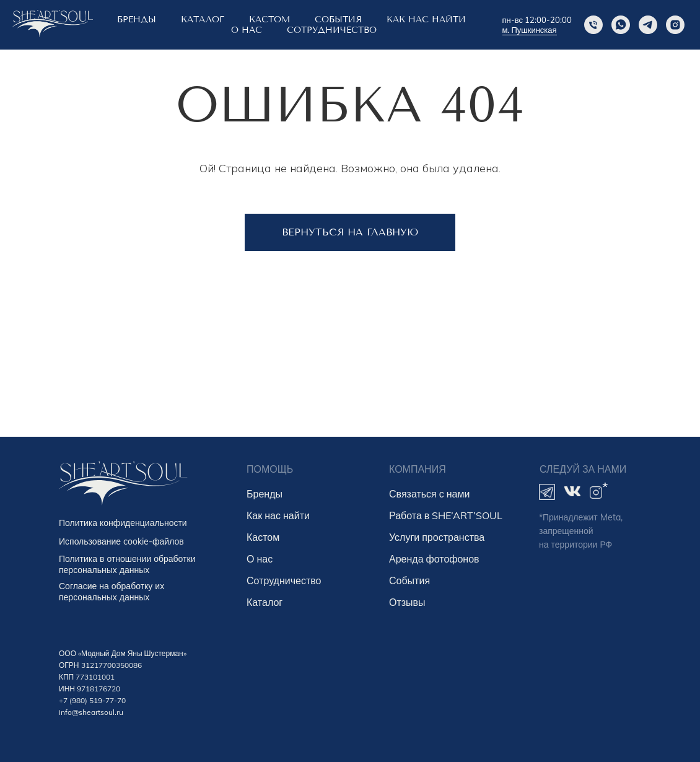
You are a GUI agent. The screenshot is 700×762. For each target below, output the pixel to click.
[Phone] (593, 25)
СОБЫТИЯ (338, 20)
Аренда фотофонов (434, 559)
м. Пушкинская (530, 30)
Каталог (203, 20)
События (409, 580)
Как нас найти (278, 515)
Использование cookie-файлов (121, 541)
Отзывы (407, 602)
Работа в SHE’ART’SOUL (446, 515)
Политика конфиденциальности (123, 523)
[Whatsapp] (621, 25)
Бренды (265, 494)
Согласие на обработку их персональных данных (112, 592)
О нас (260, 559)
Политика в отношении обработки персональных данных (127, 564)
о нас (247, 30)
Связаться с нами (429, 494)
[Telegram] (648, 25)
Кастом (263, 537)
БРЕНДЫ (137, 20)
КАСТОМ (269, 20)
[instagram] (675, 25)
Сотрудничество (332, 30)
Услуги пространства (437, 537)
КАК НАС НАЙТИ (426, 20)
